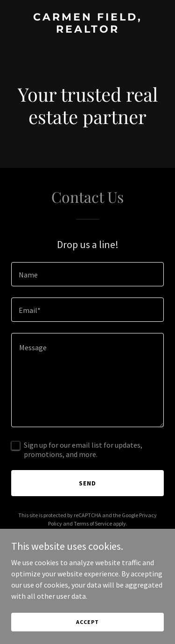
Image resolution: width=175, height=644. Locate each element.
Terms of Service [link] (93, 523)
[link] (87, 30)
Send (87, 483)
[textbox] (87, 274)
